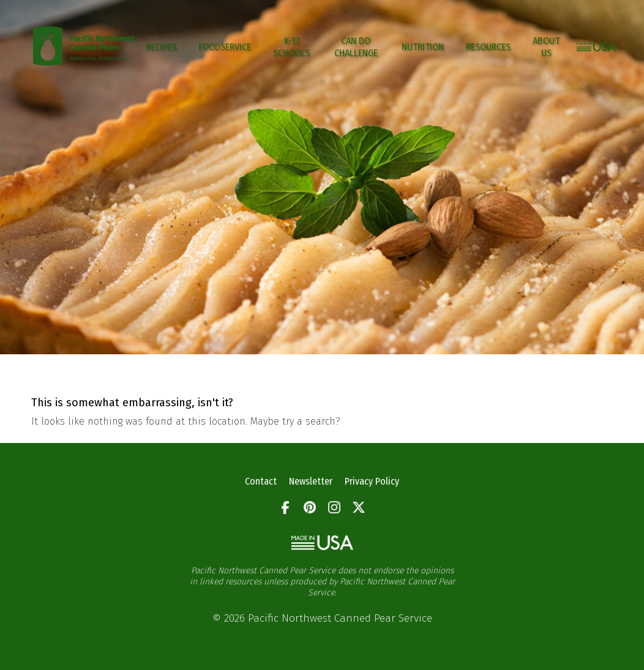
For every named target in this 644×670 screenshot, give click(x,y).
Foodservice (225, 47)
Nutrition (423, 47)
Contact (261, 481)
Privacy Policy (372, 481)
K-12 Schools (291, 47)
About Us (546, 47)
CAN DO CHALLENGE (356, 47)
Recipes (161, 47)
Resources (488, 47)
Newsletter (311, 481)
